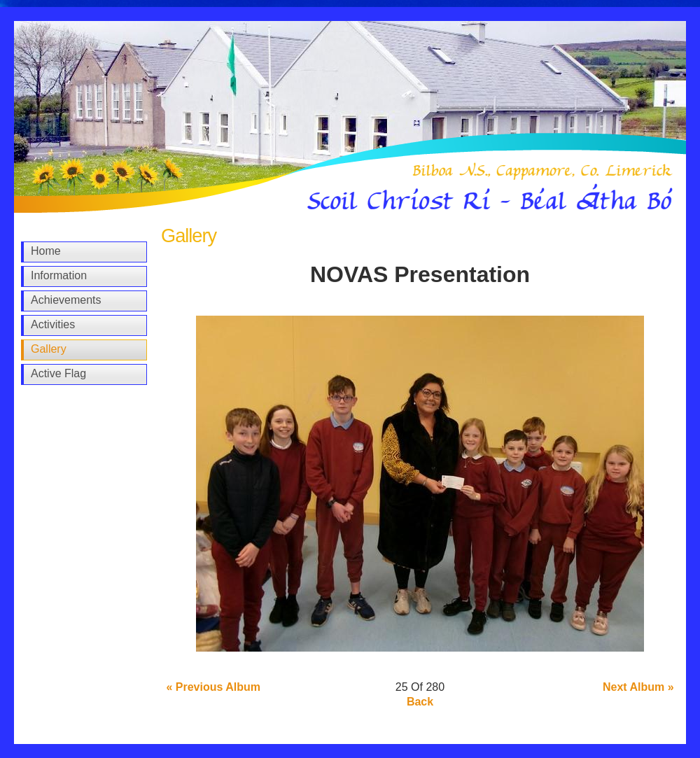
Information (59, 275)
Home (46, 251)
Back (420, 702)
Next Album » (638, 687)
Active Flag (58, 373)
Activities (53, 324)
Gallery (49, 349)
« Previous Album (213, 687)
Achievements (66, 300)
